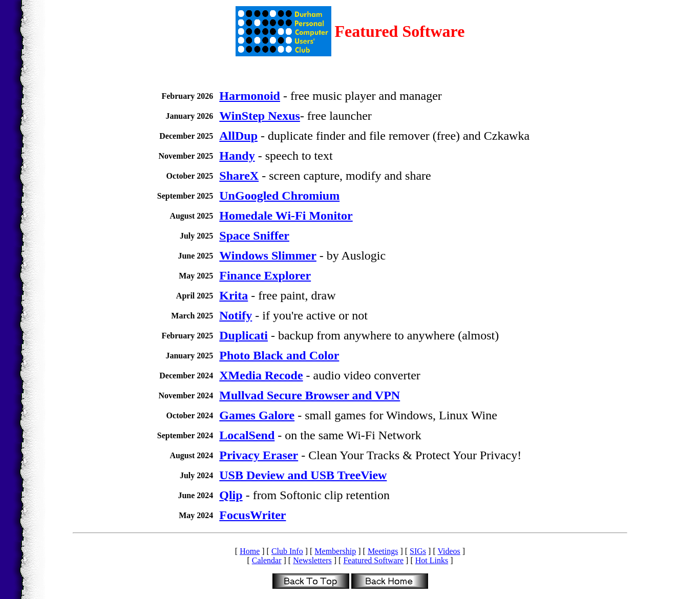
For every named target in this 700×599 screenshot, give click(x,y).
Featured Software (373, 560)
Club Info (287, 551)
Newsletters (312, 560)
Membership (335, 551)
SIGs (418, 551)
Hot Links (432, 560)
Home (250, 551)
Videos (449, 551)
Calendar (267, 560)
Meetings (383, 551)
